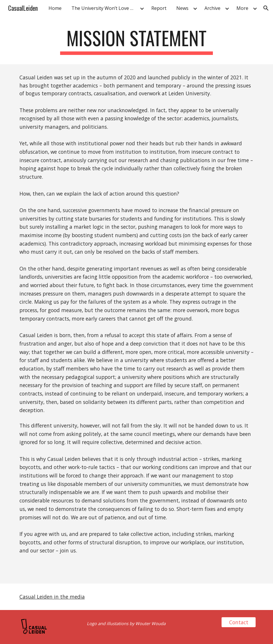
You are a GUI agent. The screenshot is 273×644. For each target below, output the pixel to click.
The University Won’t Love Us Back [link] (105, 8)
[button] (266, 8)
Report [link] (159, 8)
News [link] (182, 8)
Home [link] (55, 8)
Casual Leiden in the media (52, 597)
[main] (136, 41)
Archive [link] (212, 8)
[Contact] (239, 622)
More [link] (242, 8)
